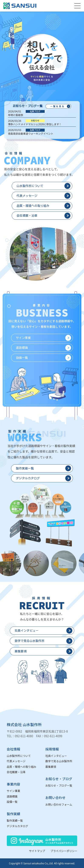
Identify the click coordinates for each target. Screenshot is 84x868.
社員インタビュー (56, 756)
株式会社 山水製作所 (24, 724)
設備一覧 (12, 802)
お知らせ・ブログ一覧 (59, 785)
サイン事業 (14, 791)
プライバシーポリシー (64, 851)
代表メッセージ (16, 761)
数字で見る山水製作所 (59, 761)
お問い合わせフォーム (59, 804)
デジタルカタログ (17, 826)
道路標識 (12, 796)
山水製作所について (19, 756)
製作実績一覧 (15, 820)
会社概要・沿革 (16, 772)
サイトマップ (37, 851)
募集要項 (51, 767)
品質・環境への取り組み (22, 767)
